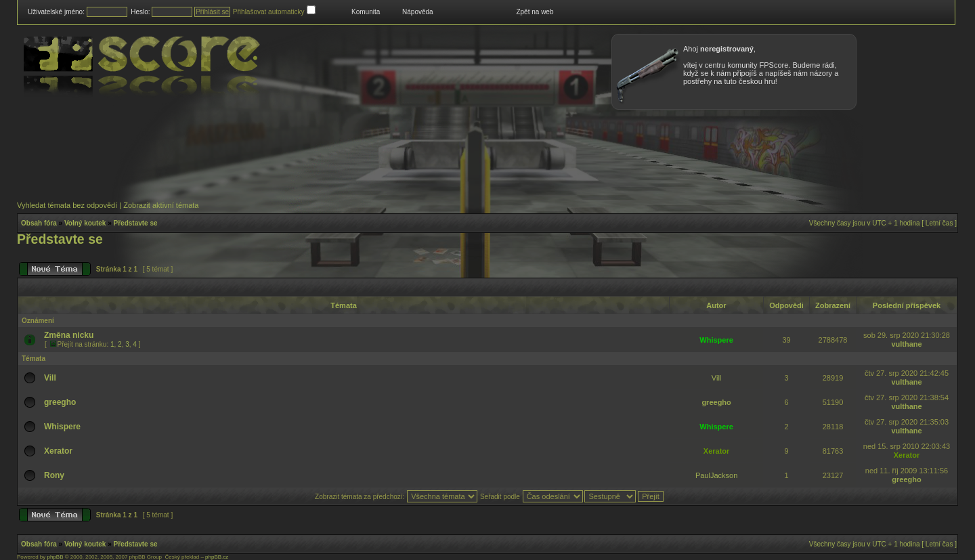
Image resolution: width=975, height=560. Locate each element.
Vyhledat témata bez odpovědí (67, 205)
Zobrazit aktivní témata (161, 205)
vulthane (906, 344)
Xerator (58, 451)
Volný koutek (85, 223)
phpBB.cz (217, 557)
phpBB (55, 557)
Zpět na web (535, 12)
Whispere (716, 340)
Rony (54, 475)
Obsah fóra (39, 223)
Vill (50, 378)
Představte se (136, 223)
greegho (60, 402)
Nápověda (418, 12)
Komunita (366, 12)
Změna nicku (69, 335)
